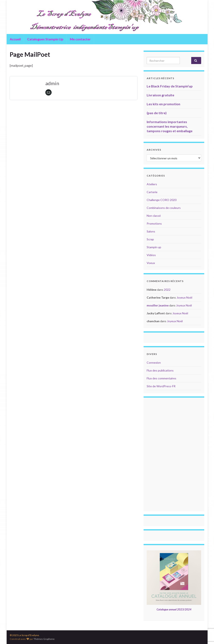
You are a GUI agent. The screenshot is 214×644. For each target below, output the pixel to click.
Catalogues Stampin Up (45, 39)
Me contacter (80, 39)
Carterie (152, 192)
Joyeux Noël (184, 297)
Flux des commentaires (161, 378)
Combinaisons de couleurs (164, 208)
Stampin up (154, 247)
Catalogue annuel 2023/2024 (174, 609)
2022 (167, 290)
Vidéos (151, 255)
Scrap (150, 239)
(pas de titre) (157, 113)
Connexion (154, 363)
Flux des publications (160, 370)
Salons (151, 231)
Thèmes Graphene (44, 639)
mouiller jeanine (158, 305)
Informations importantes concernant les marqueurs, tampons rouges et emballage (170, 126)
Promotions (154, 223)
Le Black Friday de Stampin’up (170, 86)
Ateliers (152, 184)
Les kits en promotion (163, 104)
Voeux (151, 263)
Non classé (154, 216)
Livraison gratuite (160, 95)
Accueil (15, 39)
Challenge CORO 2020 (162, 200)
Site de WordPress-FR (161, 386)
